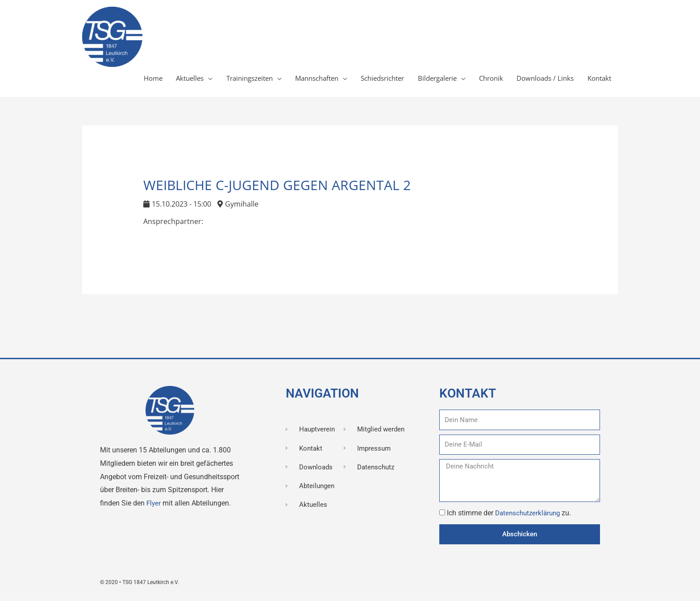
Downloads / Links (540, 82)
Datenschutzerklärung (531, 519)
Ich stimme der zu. (511, 519)
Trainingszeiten (219, 82)
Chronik (481, 82)
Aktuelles (155, 82)
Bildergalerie (424, 82)
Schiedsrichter (364, 82)
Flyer (155, 509)
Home (115, 82)
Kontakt (598, 82)
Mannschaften (292, 82)
